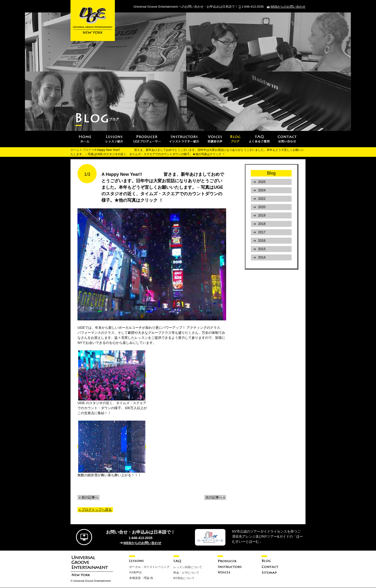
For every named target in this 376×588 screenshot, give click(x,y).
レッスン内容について (188, 567)
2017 (262, 232)
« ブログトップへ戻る (95, 510)
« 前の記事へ (88, 497)
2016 (262, 241)
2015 (262, 249)
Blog (271, 173)
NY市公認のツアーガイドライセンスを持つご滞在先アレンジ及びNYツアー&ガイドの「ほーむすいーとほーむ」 (267, 536)
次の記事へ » (215, 497)
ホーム (75, 150)
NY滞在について (184, 578)
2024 (262, 190)
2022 (262, 199)
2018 (262, 224)
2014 (262, 257)
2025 (262, 182)
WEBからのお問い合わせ (288, 7)
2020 (262, 207)
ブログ (87, 150)
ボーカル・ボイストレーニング (149, 567)
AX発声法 (135, 572)
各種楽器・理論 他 (141, 578)
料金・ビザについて (186, 573)
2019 (262, 215)
